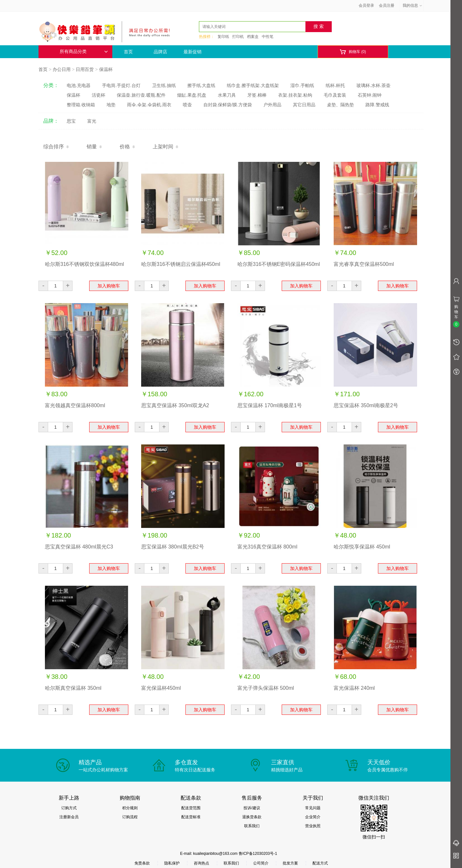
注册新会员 (69, 817)
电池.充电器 (79, 85)
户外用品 (272, 105)
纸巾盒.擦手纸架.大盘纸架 (253, 85)
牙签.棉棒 (257, 95)
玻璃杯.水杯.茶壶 (373, 85)
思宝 (71, 121)
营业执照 (313, 826)
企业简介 (313, 817)
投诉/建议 (252, 808)
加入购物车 (109, 286)
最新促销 (193, 52)
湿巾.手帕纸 (302, 85)
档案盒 (253, 37)
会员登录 (366, 5)
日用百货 (85, 69)
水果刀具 (227, 95)
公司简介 (261, 863)
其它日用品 (304, 105)
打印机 (238, 37)
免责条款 (142, 863)
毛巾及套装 (335, 95)
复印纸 (223, 37)
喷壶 (187, 105)
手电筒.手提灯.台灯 (121, 85)
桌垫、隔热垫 (340, 105)
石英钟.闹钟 (370, 95)
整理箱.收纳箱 (81, 105)
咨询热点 (201, 863)
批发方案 (290, 863)
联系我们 (252, 826)
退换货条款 (252, 817)
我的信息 (413, 5)
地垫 (111, 105)
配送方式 (320, 863)
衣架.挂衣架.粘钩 (295, 95)
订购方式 (69, 808)
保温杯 (106, 69)
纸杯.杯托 (335, 85)
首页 (128, 52)
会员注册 (387, 5)
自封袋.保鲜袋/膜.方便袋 (228, 105)
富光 (92, 121)
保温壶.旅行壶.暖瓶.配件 (141, 95)
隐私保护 (172, 863)
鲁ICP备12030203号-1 (258, 854)
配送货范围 (191, 808)
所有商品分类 (84, 52)
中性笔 (268, 37)
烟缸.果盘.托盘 (192, 95)
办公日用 (62, 69)
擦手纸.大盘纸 (201, 85)
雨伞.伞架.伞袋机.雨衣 (149, 105)
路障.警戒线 (377, 105)
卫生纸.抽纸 (164, 85)
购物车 (353, 52)
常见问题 (313, 808)
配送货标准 (191, 817)
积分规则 (130, 808)
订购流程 (130, 817)
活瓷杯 (98, 95)
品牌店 (160, 52)
